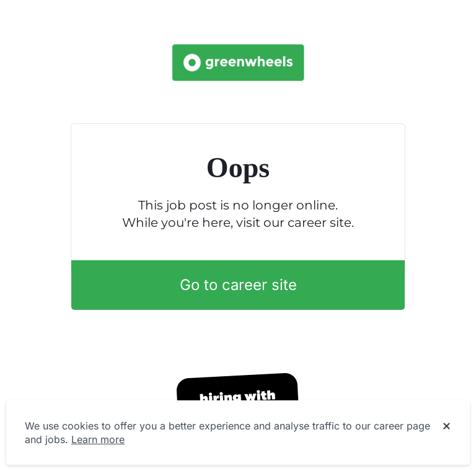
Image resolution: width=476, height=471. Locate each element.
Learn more (98, 439)
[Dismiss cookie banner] (447, 426)
